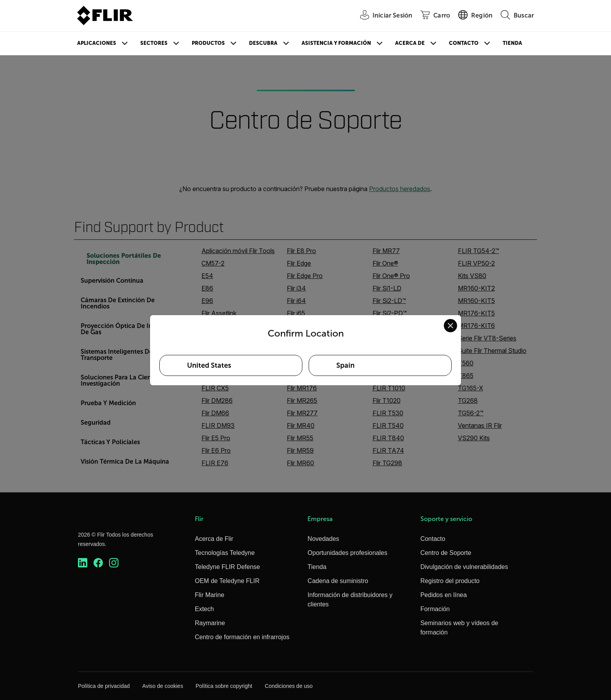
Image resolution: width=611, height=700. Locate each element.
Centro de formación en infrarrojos (242, 637)
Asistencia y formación (336, 43)
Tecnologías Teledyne (225, 553)
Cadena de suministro (338, 581)
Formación (435, 609)
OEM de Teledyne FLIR (227, 581)
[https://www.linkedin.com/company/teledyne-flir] (83, 563)
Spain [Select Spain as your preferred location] (345, 365)
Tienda (512, 43)
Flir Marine (210, 595)
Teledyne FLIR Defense (227, 567)
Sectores (154, 43)
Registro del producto (450, 581)
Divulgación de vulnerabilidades (464, 567)
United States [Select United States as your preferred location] (209, 365)
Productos (208, 43)
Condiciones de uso (289, 686)
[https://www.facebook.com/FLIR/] (98, 563)
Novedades (323, 539)
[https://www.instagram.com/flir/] (114, 563)
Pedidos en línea (444, 595)
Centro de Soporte (446, 553)
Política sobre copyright (224, 686)
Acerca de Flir (214, 539)
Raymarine (210, 623)
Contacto (464, 43)
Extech (204, 609)
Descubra (263, 43)
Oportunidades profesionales (347, 553)
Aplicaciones (97, 43)
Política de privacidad (104, 686)
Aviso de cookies (163, 686)
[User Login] (382, 16)
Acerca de (410, 43)
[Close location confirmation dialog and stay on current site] (450, 326)
